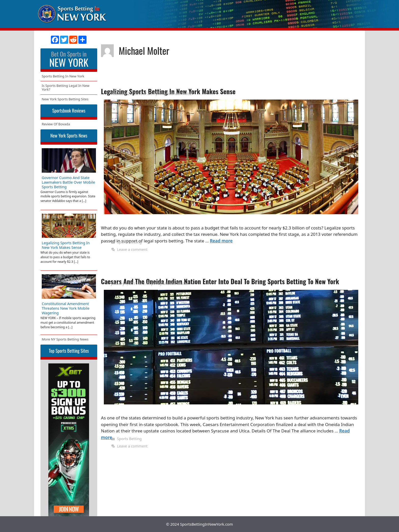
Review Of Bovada (56, 124)
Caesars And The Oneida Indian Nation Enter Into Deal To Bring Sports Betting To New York (220, 281)
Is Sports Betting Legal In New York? (66, 87)
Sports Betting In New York (63, 76)
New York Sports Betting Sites (65, 99)
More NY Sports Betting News (65, 339)
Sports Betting (129, 242)
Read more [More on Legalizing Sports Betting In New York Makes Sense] (221, 241)
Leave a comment (132, 249)
